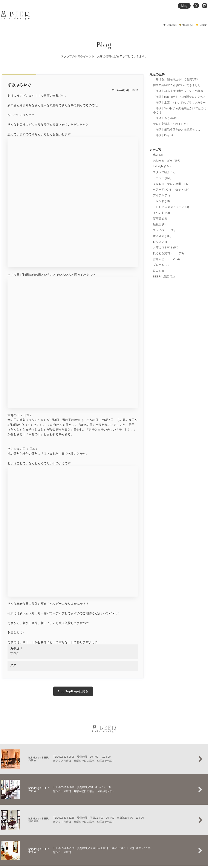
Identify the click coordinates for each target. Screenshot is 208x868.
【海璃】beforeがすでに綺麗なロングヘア (179, 97)
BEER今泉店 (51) (164, 276)
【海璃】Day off (163, 135)
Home (123, 19)
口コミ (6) (159, 271)
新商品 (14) (160, 219)
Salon (194, 19)
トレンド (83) (161, 201)
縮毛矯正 (151, 19)
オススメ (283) (162, 236)
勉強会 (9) (159, 224)
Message (187, 25)
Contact (172, 25)
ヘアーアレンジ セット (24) (171, 190)
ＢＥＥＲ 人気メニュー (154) (171, 207)
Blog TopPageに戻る (73, 691)
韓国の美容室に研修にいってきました (177, 85)
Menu (183, 19)
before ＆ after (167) (167, 161)
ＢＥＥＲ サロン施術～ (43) (171, 184)
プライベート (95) (164, 230)
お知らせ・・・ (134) (166, 259)
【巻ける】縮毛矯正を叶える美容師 (175, 79)
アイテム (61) (161, 195)
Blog (184, 6)
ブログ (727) (161, 265)
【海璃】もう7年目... (166, 118)
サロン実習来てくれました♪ (171, 124)
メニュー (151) (162, 178)
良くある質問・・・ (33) (168, 253)
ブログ (15, 653)
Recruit (203, 25)
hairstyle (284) (162, 166)
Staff (205, 19)
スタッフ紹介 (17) (164, 172)
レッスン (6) (161, 242)
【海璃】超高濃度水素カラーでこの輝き (178, 91)
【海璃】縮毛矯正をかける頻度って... (177, 130)
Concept (136, 19)
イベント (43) (161, 213)
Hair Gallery (167, 19)
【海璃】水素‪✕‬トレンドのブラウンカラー (179, 103)
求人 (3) (158, 155)
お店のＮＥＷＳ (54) (166, 247)
